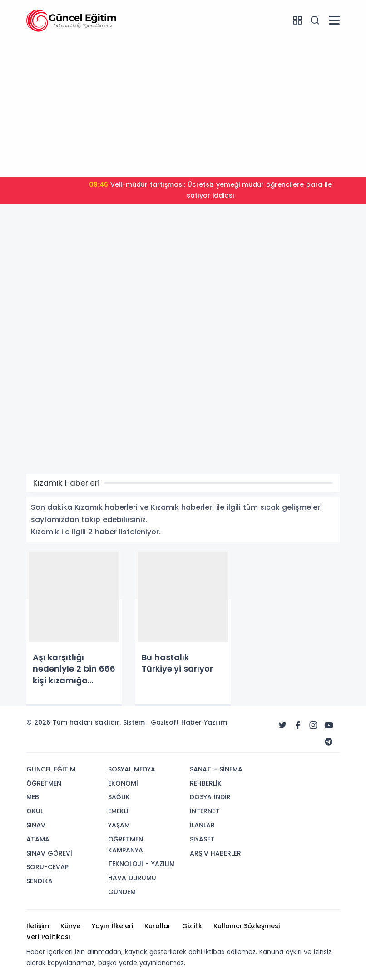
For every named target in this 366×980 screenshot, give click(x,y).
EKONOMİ (123, 783)
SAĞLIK (119, 797)
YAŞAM (119, 825)
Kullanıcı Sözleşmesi (247, 926)
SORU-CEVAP (47, 867)
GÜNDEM (122, 892)
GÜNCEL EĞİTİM (51, 769)
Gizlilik (192, 926)
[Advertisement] (183, 107)
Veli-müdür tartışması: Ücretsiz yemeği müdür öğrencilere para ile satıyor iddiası (210, 190)
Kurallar (158, 926)
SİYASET (202, 839)
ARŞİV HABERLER (215, 853)
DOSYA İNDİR (210, 797)
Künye (70, 926)
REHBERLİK (206, 783)
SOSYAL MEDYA (132, 769)
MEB (33, 797)
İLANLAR (202, 825)
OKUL (35, 811)
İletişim (38, 926)
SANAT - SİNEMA (216, 769)
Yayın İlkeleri (112, 926)
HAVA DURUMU (132, 878)
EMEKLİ (118, 811)
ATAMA (38, 839)
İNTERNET (205, 811)
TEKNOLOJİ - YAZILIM (141, 864)
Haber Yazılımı (205, 722)
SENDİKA (40, 881)
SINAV (36, 825)
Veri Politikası (48, 937)
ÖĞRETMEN (44, 783)
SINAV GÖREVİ (49, 853)
